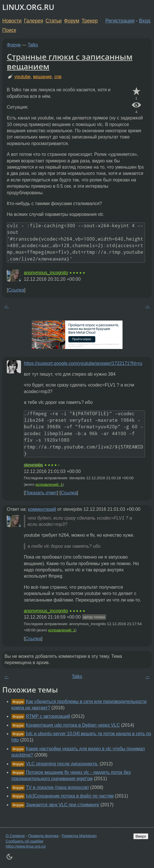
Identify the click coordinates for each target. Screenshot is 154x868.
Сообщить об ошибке (25, 841)
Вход (145, 21)
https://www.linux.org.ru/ (26, 846)
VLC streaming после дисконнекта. (62, 764)
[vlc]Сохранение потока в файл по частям (70, 796)
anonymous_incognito (46, 273)
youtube (23, 77)
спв (58, 77)
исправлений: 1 (49, 484)
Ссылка (16, 290)
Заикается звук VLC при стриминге (62, 805)
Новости (12, 21)
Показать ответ (41, 493)
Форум (72, 21)
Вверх (141, 836)
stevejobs (33, 465)
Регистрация (120, 21)
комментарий (42, 509)
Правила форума (44, 836)
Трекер (90, 21)
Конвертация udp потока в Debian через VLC (73, 725)
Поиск (9, 30)
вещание (43, 77)
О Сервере (15, 836)
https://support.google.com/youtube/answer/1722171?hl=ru (83, 363)
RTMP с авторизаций (48, 716)
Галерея (34, 21)
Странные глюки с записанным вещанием (70, 61)
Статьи (53, 21)
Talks (33, 45)
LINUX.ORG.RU (28, 7)
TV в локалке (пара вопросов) (57, 787)
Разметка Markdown (79, 836)
